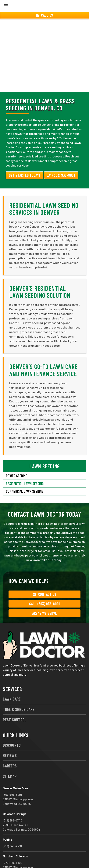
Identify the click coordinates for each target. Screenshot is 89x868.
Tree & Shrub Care (19, 696)
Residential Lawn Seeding (25, 470)
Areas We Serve (45, 600)
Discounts (12, 731)
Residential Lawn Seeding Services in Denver (44, 195)
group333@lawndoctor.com (50, 858)
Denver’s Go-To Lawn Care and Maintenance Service (43, 356)
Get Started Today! (25, 162)
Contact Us (44, 581)
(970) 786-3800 (13, 849)
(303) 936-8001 (61, 162)
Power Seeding (17, 462)
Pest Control (15, 706)
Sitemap (10, 763)
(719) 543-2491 (12, 832)
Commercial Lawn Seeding (25, 478)
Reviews (10, 742)
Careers (10, 752)
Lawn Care (12, 685)
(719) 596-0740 (12, 807)
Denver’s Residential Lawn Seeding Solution (40, 278)
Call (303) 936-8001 (44, 590)
